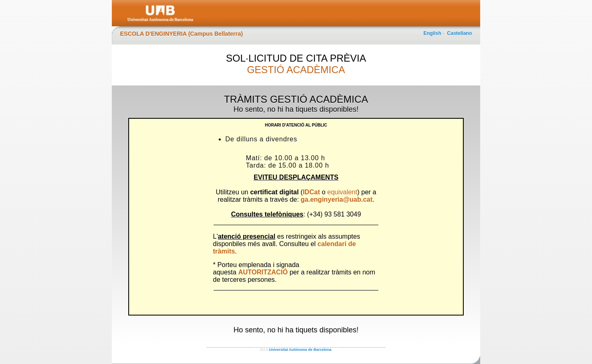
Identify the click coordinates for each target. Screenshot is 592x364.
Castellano (459, 33)
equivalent (342, 192)
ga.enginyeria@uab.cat (336, 199)
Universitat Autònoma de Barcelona (300, 350)
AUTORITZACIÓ (263, 272)
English (432, 33)
